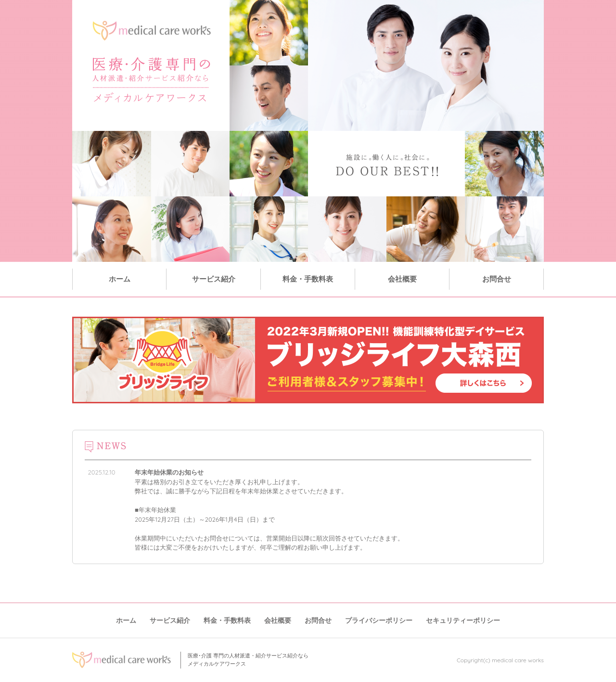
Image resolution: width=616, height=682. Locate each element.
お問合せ (497, 279)
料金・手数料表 (308, 279)
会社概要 (402, 279)
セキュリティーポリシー (463, 620)
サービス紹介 (214, 279)
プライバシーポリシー (379, 620)
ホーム (120, 279)
